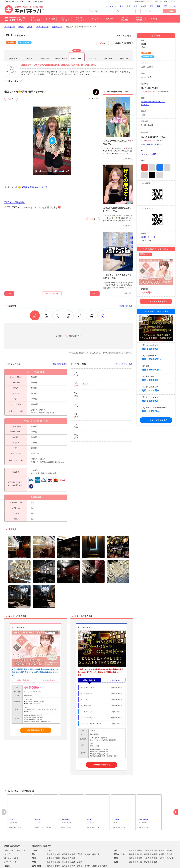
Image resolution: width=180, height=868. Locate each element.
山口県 (80, 847)
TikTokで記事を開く (15, 187)
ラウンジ (8, 854)
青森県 (132, 835)
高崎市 (30, 11)
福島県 (169, 835)
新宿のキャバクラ (39, 864)
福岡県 (50, 850)
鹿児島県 (96, 850)
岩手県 (139, 835)
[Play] (37, 156)
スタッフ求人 (125, 43)
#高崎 (25, 172)
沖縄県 (104, 850)
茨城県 (50, 839)
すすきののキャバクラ (112, 864)
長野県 (169, 839)
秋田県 (154, 835)
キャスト (29, 43)
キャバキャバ (10, 11)
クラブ (7, 839)
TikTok (152, 160)
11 (102, 300)
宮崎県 (87, 850)
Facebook (160, 152)
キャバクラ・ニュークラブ (15, 835)
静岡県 (57, 843)
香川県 (139, 847)
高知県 (154, 847)
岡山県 (65, 847)
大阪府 (147, 843)
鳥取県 (50, 847)
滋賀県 (132, 843)
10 (91, 300)
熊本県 (72, 850)
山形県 (162, 835)
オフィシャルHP (149, 139)
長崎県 (65, 850)
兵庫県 (154, 843)
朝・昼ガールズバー (12, 866)
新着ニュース (57, 11)
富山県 (139, 839)
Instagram (145, 152)
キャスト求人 (109, 43)
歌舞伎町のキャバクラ (57, 864)
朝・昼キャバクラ (11, 843)
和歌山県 (170, 843)
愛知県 (65, 843)
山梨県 (162, 839)
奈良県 (162, 843)
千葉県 (80, 839)
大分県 (80, 850)
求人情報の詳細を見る (36, 715)
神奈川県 (96, 839)
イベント (93, 43)
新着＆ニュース (77, 43)
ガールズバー (10, 862)
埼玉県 (72, 839)
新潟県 (132, 839)
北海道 (50, 835)
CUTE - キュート (42, 11)
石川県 (147, 839)
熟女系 (7, 850)
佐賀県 (57, 850)
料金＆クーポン (61, 43)
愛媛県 (147, 847)
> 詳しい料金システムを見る (151, 129)
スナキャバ (9, 858)
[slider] (43, 156)
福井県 (154, 839)
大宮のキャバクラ (164, 864)
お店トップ (13, 43)
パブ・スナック (10, 847)
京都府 (139, 843)
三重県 (72, 843)
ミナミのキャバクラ (147, 864)
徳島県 (132, 847)
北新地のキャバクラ (76, 864)
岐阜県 (50, 843)
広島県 (72, 847)
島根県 (57, 847)
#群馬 (31, 172)
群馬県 (21, 11)
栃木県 (57, 839)
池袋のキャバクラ (130, 864)
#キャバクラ (41, 172)
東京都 (87, 839)
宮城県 (147, 835)
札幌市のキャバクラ (93, 864)
